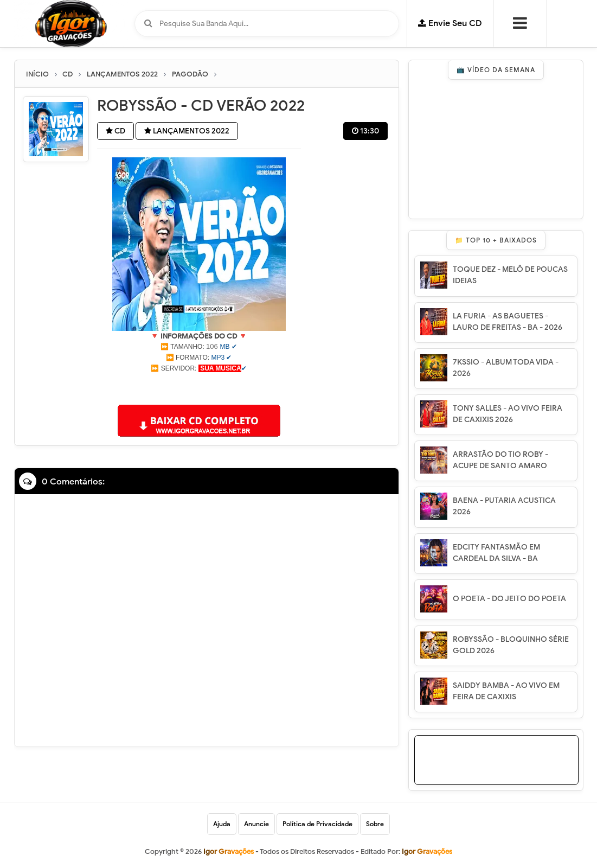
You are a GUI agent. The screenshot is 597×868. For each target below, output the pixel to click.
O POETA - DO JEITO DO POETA (509, 599)
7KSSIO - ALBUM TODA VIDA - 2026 (506, 368)
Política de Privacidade (317, 824)
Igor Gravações (427, 851)
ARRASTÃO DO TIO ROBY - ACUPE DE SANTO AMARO (500, 460)
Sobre (375, 824)
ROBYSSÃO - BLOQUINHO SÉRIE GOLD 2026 (511, 645)
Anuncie (256, 824)
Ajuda (222, 824)
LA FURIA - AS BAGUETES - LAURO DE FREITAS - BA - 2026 (508, 322)
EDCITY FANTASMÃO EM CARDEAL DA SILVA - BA (496, 553)
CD (115, 131)
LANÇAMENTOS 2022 (187, 131)
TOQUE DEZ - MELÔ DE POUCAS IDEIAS (510, 275)
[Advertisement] (199, 387)
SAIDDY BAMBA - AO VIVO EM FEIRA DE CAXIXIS (506, 691)
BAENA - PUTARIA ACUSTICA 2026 (504, 506)
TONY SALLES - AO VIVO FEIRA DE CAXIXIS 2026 (508, 414)
